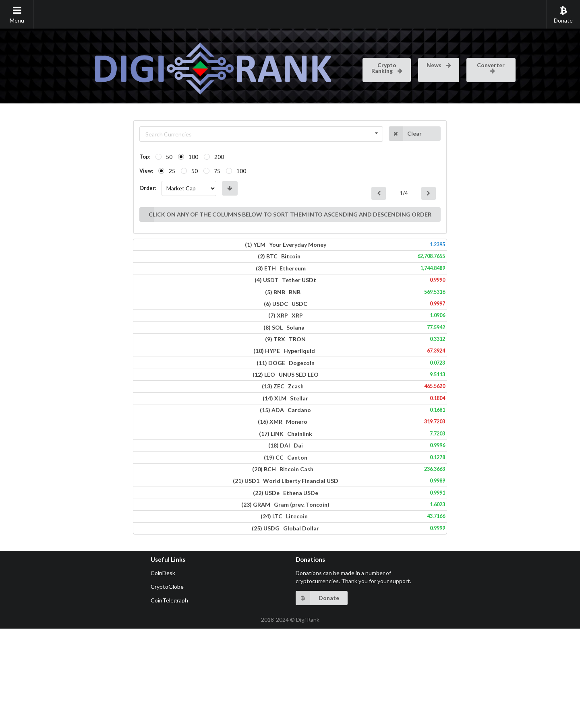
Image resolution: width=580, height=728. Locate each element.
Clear (464, 134)
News (439, 65)
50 (87, 157)
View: (64, 171)
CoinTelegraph (169, 700)
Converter (491, 67)
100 (112, 157)
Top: (63, 157)
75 (135, 171)
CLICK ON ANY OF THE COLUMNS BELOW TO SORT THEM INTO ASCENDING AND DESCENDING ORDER (244, 194)
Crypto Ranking (387, 68)
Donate (563, 14)
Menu (17, 14)
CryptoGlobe (167, 686)
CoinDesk (163, 672)
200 (137, 157)
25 (90, 171)
